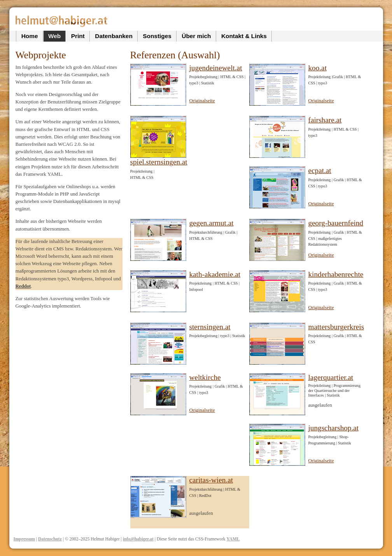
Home (30, 36)
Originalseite (202, 101)
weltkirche (205, 377)
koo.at (318, 68)
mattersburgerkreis (336, 327)
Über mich (196, 36)
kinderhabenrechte (336, 274)
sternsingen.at (210, 327)
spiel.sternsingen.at (159, 162)
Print (78, 36)
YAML (233, 539)
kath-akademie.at (215, 274)
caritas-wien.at (211, 480)
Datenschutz (50, 539)
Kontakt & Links (244, 36)
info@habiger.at (138, 539)
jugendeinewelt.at (216, 68)
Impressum (24, 539)
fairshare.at (325, 120)
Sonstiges (157, 36)
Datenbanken (114, 36)
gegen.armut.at (212, 223)
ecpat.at (320, 170)
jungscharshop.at (334, 428)
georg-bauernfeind (336, 223)
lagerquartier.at (331, 377)
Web (54, 36)
